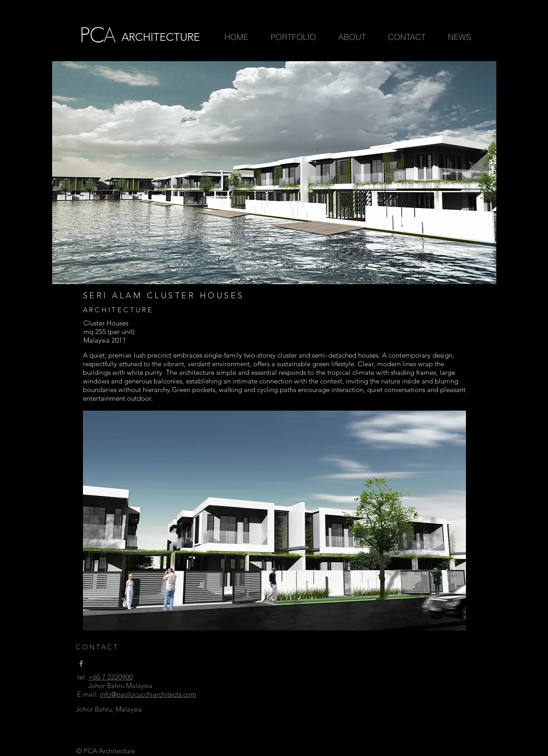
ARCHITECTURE (161, 37)
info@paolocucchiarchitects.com (148, 694)
